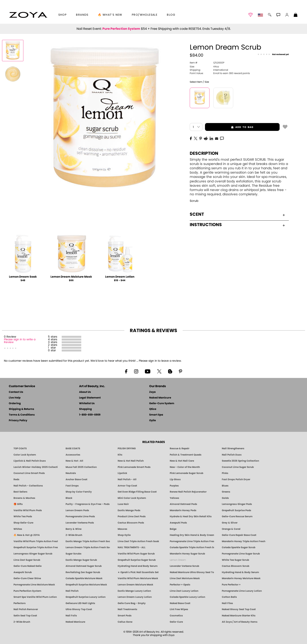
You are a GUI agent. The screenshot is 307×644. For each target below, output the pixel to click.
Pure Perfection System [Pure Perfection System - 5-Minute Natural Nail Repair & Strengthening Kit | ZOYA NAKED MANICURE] (27, 591)
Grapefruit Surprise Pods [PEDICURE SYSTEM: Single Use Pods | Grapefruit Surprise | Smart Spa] (237, 510)
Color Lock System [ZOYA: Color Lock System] (25, 455)
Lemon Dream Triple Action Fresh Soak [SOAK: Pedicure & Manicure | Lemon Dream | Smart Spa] (88, 547)
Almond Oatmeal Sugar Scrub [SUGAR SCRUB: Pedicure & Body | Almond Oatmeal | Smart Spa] (84, 566)
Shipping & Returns (21, 409)
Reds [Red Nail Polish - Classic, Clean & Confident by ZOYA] (16, 479)
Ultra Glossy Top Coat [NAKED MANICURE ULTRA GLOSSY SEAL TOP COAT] (79, 609)
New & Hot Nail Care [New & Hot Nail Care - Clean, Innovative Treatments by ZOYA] (182, 461)
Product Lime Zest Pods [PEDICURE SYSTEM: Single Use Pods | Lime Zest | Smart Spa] (132, 516)
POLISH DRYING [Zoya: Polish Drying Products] (127, 448)
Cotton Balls (229, 597)
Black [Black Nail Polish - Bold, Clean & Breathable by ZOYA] (69, 498)
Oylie (153, 421)
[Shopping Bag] (296, 15)
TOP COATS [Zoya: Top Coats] (20, 448)
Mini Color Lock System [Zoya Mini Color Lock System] (132, 498)
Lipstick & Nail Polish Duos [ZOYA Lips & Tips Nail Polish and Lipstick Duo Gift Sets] (30, 461)
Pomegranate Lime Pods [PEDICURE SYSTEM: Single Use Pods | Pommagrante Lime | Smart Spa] (80, 516)
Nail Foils (71, 616)
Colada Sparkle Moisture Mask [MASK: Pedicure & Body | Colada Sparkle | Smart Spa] (84, 578)
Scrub (194, 201)
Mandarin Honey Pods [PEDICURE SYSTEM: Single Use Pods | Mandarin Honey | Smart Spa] (183, 510)
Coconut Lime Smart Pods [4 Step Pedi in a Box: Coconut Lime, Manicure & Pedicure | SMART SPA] (29, 473)
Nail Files (227, 603)
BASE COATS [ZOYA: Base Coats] (73, 448)
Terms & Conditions (22, 415)
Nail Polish (72, 591)
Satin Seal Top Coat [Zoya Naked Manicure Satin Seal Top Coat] (25, 616)
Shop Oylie (124, 535)
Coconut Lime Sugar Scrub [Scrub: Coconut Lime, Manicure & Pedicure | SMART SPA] (238, 467)
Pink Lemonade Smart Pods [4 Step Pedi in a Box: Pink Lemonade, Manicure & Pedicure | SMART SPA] (134, 467)
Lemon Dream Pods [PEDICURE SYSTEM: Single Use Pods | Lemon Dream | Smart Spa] (77, 510)
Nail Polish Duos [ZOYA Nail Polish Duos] (232, 455)
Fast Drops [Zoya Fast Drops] (72, 486)
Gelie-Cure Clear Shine (27, 578)
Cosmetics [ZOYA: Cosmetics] (176, 616)
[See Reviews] (273, 54)
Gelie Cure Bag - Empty (132, 603)
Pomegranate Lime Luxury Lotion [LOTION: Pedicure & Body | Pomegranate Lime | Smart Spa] (242, 591)
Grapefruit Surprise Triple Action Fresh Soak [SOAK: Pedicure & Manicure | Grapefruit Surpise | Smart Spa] (36, 547)
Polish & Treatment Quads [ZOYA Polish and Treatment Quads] (186, 455)
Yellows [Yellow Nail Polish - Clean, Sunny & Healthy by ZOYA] (174, 498)
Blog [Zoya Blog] (171, 15)
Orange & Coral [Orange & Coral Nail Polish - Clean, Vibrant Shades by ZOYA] (231, 529)
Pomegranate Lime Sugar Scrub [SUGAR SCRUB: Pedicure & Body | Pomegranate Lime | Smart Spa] (241, 554)
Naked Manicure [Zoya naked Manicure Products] (75, 622)
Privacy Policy (18, 421)
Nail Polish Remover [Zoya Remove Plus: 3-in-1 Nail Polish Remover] (26, 609)
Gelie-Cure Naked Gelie (28, 566)
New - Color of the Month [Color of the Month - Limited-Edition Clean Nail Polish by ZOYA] (185, 467)
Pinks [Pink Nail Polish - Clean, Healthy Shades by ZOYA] (225, 473)
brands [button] (82, 15)
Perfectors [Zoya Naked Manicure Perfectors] (20, 603)
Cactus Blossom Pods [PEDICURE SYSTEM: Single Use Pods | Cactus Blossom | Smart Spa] (131, 523)
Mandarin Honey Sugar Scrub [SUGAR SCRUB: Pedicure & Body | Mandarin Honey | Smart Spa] (187, 554)
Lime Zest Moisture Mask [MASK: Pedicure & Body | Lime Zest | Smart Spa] (185, 578)
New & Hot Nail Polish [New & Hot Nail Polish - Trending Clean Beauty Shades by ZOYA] (131, 461)
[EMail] (217, 138)
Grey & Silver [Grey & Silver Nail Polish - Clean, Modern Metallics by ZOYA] (230, 523)
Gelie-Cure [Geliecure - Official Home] (176, 622)
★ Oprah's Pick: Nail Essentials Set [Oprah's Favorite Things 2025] (138, 572)
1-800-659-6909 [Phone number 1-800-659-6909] (90, 415)
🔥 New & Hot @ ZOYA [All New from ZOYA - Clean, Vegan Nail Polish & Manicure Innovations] (27, 535)
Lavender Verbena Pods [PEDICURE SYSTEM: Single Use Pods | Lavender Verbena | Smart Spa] (80, 523)
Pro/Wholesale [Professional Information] (145, 15)
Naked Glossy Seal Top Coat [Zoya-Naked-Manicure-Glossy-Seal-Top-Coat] (239, 609)
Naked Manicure (160, 398)
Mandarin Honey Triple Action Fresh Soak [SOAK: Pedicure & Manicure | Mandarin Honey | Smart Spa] (244, 541)
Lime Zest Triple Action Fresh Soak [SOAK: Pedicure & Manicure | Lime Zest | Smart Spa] (138, 541)
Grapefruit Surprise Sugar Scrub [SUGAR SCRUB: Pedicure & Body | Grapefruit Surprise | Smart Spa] (137, 560)
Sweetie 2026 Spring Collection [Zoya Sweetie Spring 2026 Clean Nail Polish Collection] (240, 461)
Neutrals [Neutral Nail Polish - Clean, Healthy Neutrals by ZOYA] (71, 473)
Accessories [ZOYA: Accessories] (73, 455)
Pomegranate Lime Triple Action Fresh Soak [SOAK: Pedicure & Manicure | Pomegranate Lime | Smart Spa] (192, 541)
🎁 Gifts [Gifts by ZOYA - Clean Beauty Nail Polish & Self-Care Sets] (18, 504)
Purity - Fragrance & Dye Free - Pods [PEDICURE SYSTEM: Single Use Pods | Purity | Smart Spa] (88, 504)
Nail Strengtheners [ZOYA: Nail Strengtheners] (233, 448)
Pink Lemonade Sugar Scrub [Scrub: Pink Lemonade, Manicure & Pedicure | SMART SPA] (186, 473)
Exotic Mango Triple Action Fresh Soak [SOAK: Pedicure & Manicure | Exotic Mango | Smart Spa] (88, 541)
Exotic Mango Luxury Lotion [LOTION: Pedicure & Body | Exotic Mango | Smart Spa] (134, 591)
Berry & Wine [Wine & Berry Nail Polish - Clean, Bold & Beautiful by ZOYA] (74, 529)
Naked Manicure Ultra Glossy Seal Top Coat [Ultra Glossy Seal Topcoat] (192, 572)
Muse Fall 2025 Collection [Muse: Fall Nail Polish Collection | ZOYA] (81, 467)
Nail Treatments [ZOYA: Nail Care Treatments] (127, 609)
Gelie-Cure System (162, 404)
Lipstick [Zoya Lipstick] (122, 473)
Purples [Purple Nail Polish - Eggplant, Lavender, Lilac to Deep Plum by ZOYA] (174, 486)
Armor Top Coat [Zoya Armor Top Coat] (127, 486)
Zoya (152, 392)
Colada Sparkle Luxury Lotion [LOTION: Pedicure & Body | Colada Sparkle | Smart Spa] (187, 597)
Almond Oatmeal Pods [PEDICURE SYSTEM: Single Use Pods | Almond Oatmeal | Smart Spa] (183, 504)
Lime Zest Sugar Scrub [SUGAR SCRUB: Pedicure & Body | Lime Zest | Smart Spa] (27, 560)
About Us (85, 392)
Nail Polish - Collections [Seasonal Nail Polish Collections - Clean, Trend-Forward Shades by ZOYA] (28, 486)
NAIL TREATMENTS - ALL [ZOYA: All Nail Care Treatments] (132, 547)
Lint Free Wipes (179, 609)
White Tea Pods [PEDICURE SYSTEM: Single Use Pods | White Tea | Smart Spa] (23, 516)
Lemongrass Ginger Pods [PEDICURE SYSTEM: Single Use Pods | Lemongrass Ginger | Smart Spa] (237, 504)
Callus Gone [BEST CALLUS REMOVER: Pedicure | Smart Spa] (125, 622)
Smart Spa (156, 415)
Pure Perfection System (121, 29)
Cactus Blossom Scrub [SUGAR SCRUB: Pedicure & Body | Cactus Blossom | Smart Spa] (236, 566)
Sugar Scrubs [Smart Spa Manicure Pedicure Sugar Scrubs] (74, 554)
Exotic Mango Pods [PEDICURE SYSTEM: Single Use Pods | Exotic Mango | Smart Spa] (129, 510)
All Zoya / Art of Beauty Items (240, 622)
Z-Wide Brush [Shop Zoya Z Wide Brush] (74, 535)
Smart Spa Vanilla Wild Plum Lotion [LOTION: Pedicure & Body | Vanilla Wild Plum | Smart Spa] (35, 597)
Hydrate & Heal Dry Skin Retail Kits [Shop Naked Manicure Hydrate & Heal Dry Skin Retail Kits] (191, 516)
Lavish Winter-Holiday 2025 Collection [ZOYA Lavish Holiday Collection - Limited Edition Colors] (36, 467)
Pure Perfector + (231, 585)
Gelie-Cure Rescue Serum (237, 516)
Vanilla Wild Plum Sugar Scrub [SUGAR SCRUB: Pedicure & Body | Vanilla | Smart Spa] (136, 554)
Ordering (15, 404)
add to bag (229, 127)
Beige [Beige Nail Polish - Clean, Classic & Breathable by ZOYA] (173, 529)
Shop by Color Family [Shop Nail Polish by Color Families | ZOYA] (79, 492)
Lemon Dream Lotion (120, 277)
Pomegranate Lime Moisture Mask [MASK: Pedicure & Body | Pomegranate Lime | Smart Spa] (34, 585)
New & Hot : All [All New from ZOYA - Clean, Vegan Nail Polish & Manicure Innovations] (74, 461)
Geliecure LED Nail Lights (80, 603)
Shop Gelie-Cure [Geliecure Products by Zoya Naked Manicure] (23, 523)
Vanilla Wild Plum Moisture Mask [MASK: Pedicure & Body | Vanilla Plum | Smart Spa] (138, 578)
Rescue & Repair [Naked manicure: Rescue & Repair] (180, 448)
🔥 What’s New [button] (110, 15)
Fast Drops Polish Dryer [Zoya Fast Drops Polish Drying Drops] (236, 479)
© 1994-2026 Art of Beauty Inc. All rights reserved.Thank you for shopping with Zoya (154, 634)
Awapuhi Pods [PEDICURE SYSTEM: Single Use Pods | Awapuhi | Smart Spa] (178, 523)
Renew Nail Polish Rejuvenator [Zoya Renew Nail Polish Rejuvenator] (188, 492)
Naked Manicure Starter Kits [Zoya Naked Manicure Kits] (239, 616)
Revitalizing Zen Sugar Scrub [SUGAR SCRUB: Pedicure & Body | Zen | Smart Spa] (83, 572)
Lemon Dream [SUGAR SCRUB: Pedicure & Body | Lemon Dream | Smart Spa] (178, 560)
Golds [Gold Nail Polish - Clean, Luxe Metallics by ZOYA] (225, 498)
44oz (204, 67)
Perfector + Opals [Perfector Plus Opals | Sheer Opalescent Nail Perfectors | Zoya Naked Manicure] (180, 585)
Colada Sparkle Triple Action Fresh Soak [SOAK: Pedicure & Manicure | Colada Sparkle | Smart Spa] (192, 547)
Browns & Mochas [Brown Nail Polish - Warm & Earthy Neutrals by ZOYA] (24, 498)
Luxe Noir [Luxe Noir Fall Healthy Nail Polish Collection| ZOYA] (123, 504)
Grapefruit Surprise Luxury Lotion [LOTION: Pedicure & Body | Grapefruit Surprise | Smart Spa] (86, 597)
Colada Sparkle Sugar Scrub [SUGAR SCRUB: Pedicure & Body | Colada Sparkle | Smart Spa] (239, 547)
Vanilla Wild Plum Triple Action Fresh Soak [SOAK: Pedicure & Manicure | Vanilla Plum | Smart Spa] (36, 541)
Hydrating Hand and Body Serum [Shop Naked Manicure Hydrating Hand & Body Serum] (138, 566)
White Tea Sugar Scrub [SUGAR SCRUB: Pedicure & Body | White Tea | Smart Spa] (235, 560)
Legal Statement (90, 398)
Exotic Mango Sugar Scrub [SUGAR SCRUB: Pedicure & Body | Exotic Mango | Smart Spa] (81, 560)
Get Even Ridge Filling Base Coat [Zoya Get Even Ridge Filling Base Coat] (137, 492)
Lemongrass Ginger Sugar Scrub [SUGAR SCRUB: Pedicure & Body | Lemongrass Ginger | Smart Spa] (33, 554)
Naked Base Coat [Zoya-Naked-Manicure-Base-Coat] (180, 603)
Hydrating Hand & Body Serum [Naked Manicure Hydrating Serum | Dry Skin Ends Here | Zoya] (240, 572)
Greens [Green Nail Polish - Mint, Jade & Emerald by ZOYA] (226, 492)
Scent (237, 214)
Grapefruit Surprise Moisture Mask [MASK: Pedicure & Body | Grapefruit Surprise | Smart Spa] (86, 585)
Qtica (153, 409)
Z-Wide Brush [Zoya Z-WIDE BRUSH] (22, 622)
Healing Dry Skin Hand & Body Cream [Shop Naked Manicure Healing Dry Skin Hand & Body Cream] (192, 535)
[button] (28, 15)
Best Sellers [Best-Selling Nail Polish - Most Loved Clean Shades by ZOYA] (20, 492)
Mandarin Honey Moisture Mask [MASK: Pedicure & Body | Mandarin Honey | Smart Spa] (241, 578)
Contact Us (16, 392)
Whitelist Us (87, 404)
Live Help (15, 398)
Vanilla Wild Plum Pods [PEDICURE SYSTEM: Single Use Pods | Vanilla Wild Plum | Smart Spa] (28, 510)
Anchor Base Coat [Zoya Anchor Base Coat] (76, 479)
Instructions (237, 225)
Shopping (85, 409)
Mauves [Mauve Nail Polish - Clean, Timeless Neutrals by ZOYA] (122, 529)
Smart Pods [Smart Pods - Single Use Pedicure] (125, 616)
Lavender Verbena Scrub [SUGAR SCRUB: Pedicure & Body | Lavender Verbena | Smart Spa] (184, 566)
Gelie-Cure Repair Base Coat (239, 535)
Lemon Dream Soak (23, 277)
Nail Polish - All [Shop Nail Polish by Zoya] (127, 479)
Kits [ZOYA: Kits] (120, 455)
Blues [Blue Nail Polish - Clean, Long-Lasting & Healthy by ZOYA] (225, 486)
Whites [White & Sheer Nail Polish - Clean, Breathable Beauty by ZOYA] (18, 529)
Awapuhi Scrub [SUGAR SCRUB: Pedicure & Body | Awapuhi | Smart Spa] (23, 572)
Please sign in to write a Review (20, 341)
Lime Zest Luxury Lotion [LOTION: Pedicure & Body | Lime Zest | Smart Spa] (184, 591)
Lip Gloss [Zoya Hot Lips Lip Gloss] (175, 479)
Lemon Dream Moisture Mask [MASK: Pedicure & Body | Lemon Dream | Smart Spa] (135, 585)
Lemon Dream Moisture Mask (71, 277)
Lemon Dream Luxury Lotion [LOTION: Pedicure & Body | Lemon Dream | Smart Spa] (135, 597)
